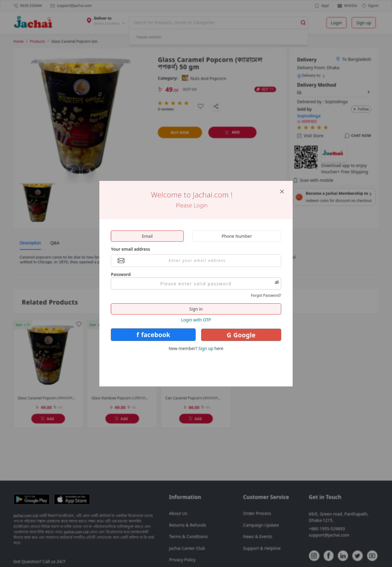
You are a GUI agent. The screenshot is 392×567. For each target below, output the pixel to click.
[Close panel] (282, 192)
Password (121, 274)
